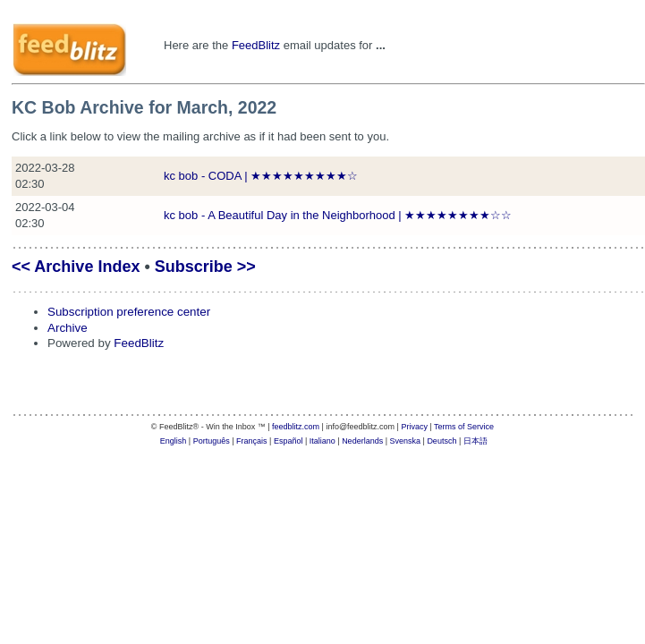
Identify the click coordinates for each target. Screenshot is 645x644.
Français (252, 441)
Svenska (406, 441)
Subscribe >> (205, 267)
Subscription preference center (129, 312)
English (174, 441)
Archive (68, 328)
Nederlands (362, 441)
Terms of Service (464, 427)
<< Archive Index (76, 267)
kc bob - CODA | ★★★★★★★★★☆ (261, 176)
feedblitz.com (296, 427)
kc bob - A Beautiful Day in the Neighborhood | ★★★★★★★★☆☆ (338, 215)
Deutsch (441, 441)
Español (289, 441)
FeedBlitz (256, 45)
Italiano (322, 441)
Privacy (414, 427)
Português (212, 441)
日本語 (475, 441)
